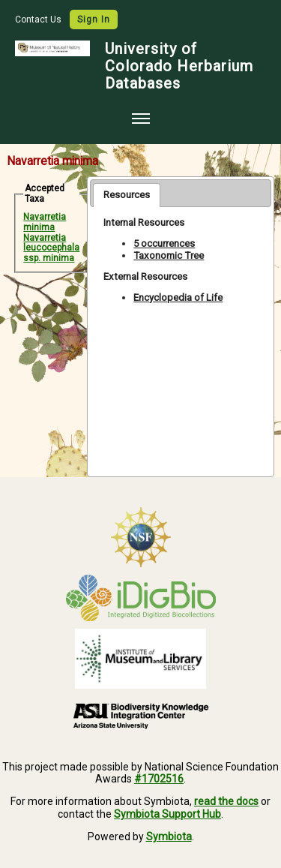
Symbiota (169, 836)
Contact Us (39, 20)
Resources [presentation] (127, 195)
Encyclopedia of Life (178, 297)
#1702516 (159, 779)
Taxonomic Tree (169, 255)
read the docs (226, 801)
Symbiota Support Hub (167, 814)
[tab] (127, 195)
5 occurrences (164, 243)
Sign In (94, 20)
